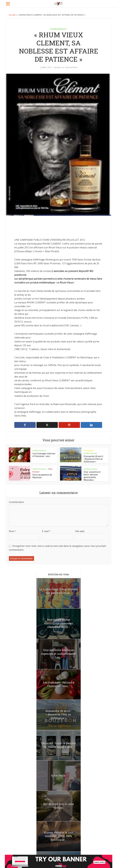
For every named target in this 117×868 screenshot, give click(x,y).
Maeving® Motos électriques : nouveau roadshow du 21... (58, 621)
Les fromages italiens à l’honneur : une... (44, 455)
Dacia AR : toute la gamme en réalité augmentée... (58, 744)
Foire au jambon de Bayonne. (42, 476)
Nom (13, 531)
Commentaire (16, 501)
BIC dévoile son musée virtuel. (58, 805)
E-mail (46, 531)
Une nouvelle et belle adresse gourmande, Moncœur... (92, 476)
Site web (80, 531)
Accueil (12, 15)
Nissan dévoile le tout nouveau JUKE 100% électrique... (58, 835)
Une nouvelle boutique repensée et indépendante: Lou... (58, 653)
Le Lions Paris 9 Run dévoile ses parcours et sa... (58, 590)
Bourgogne (89, 450)
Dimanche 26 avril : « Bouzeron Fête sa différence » (94, 459)
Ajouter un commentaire (66, 67)
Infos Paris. (59, 775)
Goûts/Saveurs (58, 29)
